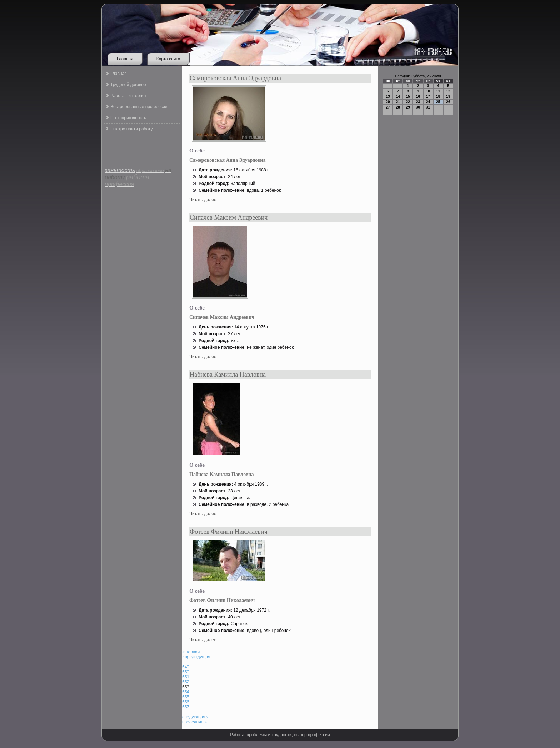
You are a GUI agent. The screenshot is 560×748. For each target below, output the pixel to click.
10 (428, 91)
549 (186, 667)
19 (448, 97)
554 (186, 692)
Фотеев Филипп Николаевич (228, 532)
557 (186, 707)
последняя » (194, 722)
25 (438, 102)
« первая (191, 652)
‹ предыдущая (196, 657)
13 (388, 97)
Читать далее (203, 200)
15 (408, 97)
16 (418, 97)
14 (398, 97)
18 (438, 97)
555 (186, 697)
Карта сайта (168, 59)
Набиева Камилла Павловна (228, 375)
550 (186, 672)
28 (398, 107)
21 (398, 102)
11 (438, 91)
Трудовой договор (128, 85)
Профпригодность (128, 118)
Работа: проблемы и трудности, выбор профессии (280, 735)
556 (186, 702)
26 (448, 102)
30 (418, 107)
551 (186, 677)
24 (428, 102)
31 (428, 107)
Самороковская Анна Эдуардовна (235, 78)
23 (418, 102)
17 (428, 97)
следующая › (195, 717)
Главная (125, 59)
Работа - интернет (128, 96)
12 (448, 91)
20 (388, 102)
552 (186, 682)
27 (388, 107)
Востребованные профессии (139, 107)
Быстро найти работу (131, 129)
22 (408, 102)
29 (408, 107)
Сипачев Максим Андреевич (229, 217)
